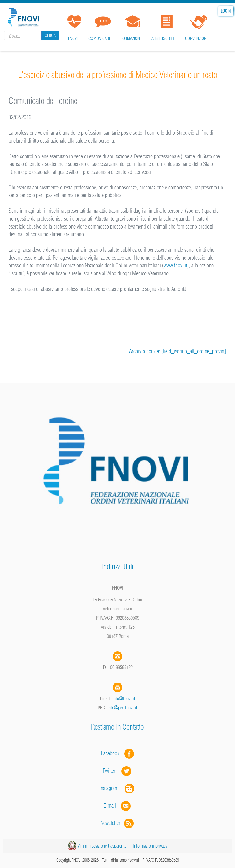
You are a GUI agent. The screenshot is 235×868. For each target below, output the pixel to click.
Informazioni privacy (150, 846)
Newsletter (118, 823)
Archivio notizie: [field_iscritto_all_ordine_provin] (177, 351)
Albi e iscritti (163, 38)
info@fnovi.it (124, 698)
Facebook (112, 753)
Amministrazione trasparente (102, 846)
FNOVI (73, 38)
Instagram (117, 788)
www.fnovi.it (175, 265)
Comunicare (100, 38)
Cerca (50, 35)
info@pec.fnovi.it (122, 708)
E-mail (110, 806)
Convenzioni (196, 38)
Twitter (117, 771)
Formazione (131, 38)
